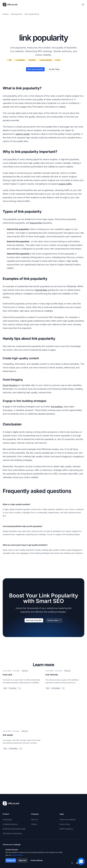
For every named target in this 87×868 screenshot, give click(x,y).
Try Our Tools (54, 69)
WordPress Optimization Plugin (14, 829)
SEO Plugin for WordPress (12, 833)
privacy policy (17, 855)
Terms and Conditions (68, 820)
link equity (8, 735)
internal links (41, 290)
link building (57, 407)
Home (6, 14)
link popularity (32, 14)
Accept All (11, 860)
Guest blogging (10, 385)
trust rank (7, 675)
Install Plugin (7, 820)
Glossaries (17, 14)
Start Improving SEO (35, 69)
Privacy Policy (65, 824)
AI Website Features (10, 824)
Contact (34, 824)
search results (23, 134)
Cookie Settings (37, 860)
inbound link (36, 223)
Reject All (23, 860)
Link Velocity (52, 675)
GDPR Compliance (66, 829)
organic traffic (65, 184)
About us (34, 820)
